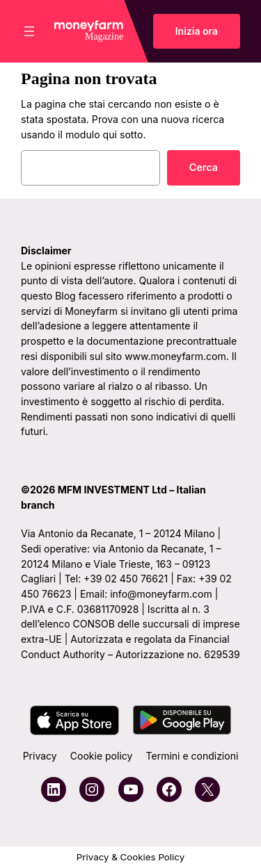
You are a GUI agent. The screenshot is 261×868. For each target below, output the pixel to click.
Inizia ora (197, 31)
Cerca (204, 167)
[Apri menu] (29, 31)
